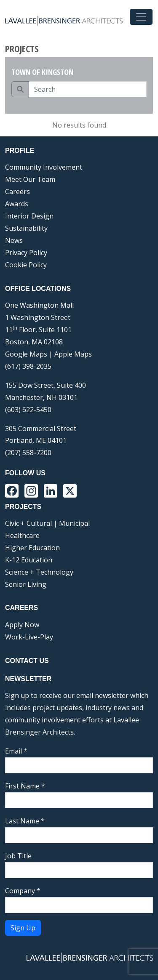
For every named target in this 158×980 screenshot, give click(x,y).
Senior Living (26, 584)
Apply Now (22, 625)
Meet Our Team (30, 179)
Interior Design (29, 216)
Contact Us (27, 661)
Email (16, 751)
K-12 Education (29, 560)
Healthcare (22, 535)
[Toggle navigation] (141, 17)
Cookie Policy (26, 265)
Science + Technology (39, 572)
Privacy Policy (26, 253)
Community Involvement (44, 167)
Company (23, 891)
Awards (17, 204)
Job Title (18, 856)
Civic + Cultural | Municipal (47, 523)
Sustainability (26, 228)
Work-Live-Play (29, 637)
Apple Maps (73, 354)
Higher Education (32, 548)
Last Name (25, 821)
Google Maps (26, 354)
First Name (25, 786)
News (14, 240)
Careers (17, 192)
